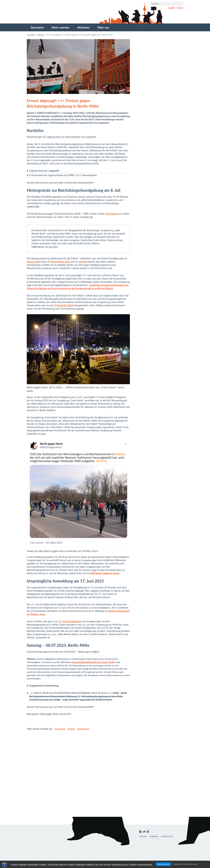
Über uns (103, 27)
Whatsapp (83, 729)
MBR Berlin (96, 573)
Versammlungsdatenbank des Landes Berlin (93, 662)
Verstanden (163, 864)
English (172, 8)
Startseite (37, 27)
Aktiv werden (61, 27)
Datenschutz (167, 836)
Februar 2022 (33, 262)
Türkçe (180, 8)
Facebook (60, 729)
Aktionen (83, 27)
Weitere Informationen (186, 864)
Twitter (71, 729)
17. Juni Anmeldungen (70, 621)
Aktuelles (41, 35)
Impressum (154, 836)
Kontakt (143, 836)
